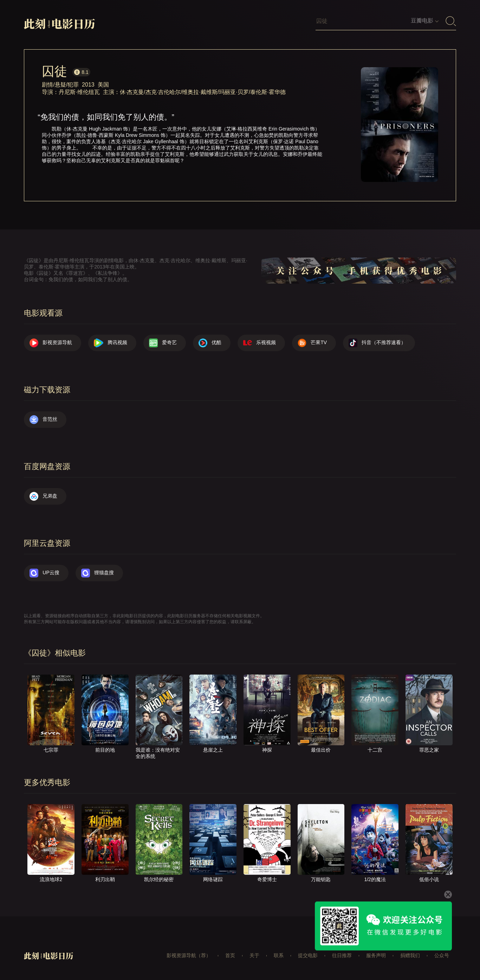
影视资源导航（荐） (189, 955)
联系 (279, 955)
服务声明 (376, 955)
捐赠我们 (410, 955)
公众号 (442, 955)
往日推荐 (342, 955)
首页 (230, 955)
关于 (254, 955)
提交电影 (308, 955)
